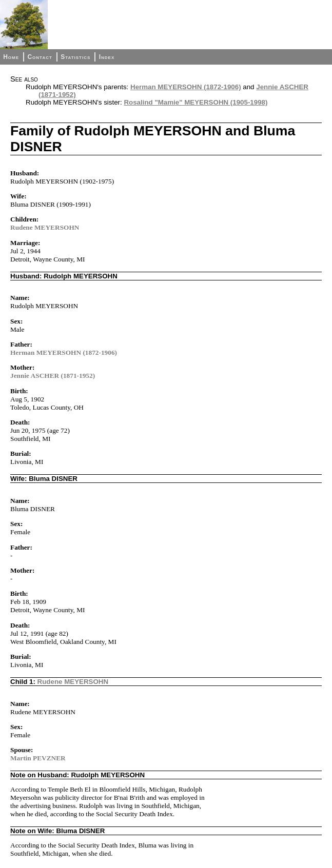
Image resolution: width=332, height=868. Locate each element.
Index (107, 57)
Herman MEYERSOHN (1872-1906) (186, 87)
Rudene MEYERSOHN (45, 227)
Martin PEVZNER (38, 758)
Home (11, 57)
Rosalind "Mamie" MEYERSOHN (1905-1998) (196, 102)
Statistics (75, 57)
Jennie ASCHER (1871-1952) (53, 376)
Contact (40, 57)
